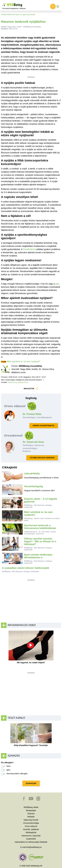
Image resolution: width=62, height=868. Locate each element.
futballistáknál (29, 249)
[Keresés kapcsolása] (53, 6)
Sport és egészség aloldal (25, 15)
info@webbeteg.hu (34, 847)
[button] (24, 800)
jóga (57, 284)
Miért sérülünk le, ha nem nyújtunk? (24, 362)
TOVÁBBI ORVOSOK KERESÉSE (42, 458)
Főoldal (4, 15)
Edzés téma (12, 382)
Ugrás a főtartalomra (2, 3)
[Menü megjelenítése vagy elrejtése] (58, 6)
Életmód (11, 15)
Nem (9, 766)
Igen (8, 770)
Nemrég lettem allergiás (17, 773)
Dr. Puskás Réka (32, 414)
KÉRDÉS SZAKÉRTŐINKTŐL (44, 426)
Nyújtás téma (23, 382)
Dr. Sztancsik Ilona (33, 442)
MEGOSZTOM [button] (31, 389)
